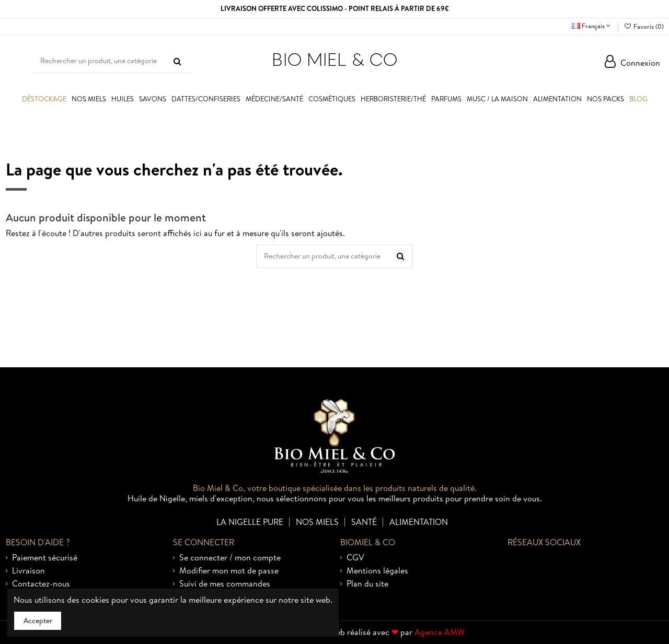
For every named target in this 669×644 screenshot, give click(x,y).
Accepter (38, 620)
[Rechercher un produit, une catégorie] (177, 61)
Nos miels (317, 521)
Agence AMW (440, 632)
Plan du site (367, 584)
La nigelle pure (250, 521)
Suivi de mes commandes (225, 584)
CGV (355, 558)
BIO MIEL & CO (334, 59)
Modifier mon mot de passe (229, 571)
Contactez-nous (41, 584)
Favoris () (643, 26)
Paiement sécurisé (45, 558)
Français (592, 26)
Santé (364, 521)
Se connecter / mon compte (230, 558)
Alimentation (419, 521)
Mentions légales (377, 571)
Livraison (28, 571)
